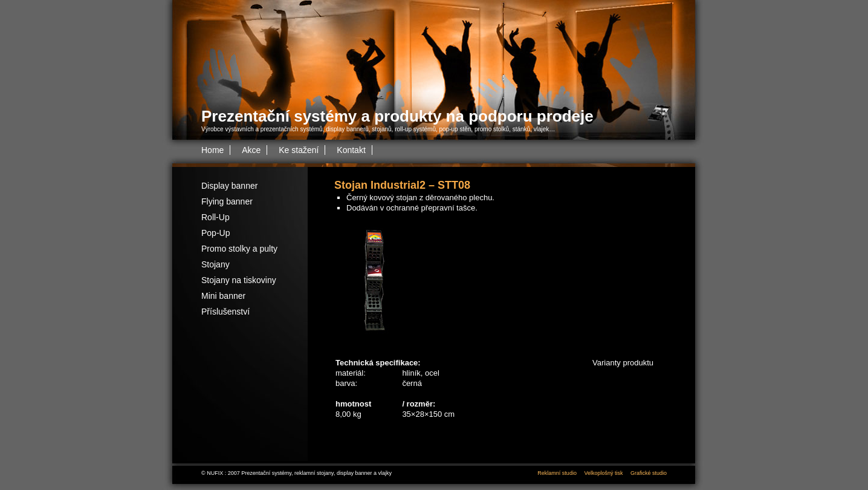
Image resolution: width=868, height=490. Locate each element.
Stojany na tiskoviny (239, 280)
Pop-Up (215, 233)
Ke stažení (299, 150)
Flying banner (227, 201)
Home (212, 150)
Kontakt (351, 150)
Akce (251, 150)
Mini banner (223, 296)
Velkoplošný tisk (603, 473)
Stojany (215, 264)
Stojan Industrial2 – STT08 (402, 185)
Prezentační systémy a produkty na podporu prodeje (397, 116)
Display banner (229, 186)
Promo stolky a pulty (239, 249)
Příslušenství (225, 312)
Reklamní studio (557, 473)
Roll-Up (215, 217)
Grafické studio (649, 473)
